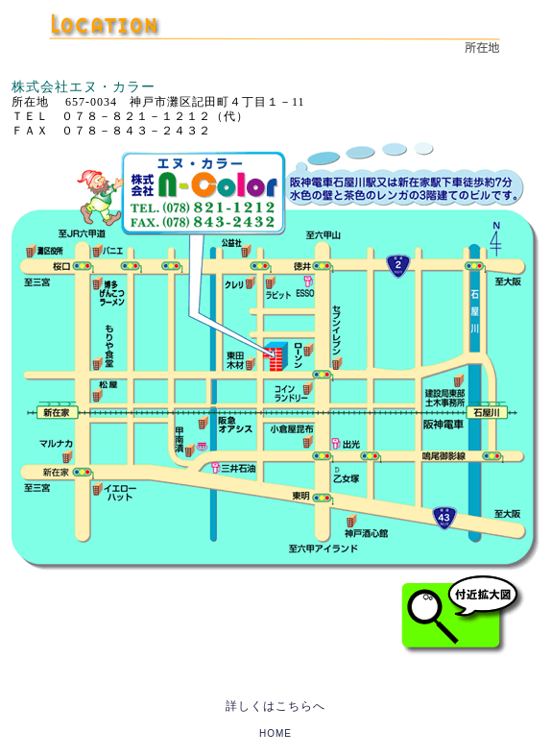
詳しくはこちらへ (275, 706)
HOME (275, 733)
